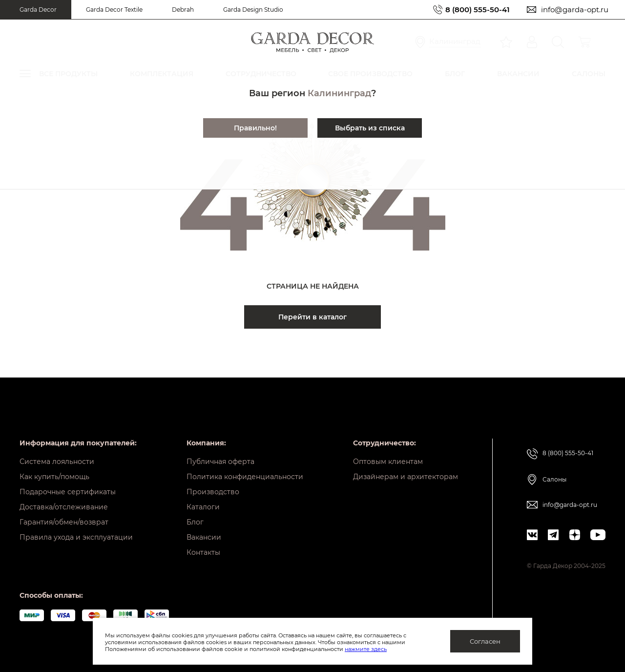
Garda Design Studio (253, 10)
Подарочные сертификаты (68, 492)
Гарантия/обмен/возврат (64, 522)
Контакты (203, 552)
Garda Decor (38, 10)
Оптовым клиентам (388, 462)
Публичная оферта (220, 462)
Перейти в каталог (312, 317)
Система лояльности (57, 462)
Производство (213, 492)
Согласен (485, 641)
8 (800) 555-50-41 (478, 10)
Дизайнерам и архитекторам (406, 477)
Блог (195, 522)
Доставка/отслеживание (64, 507)
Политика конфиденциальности (245, 477)
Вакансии (204, 537)
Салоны (554, 479)
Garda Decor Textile (114, 10)
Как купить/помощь (54, 477)
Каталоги (203, 507)
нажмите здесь (366, 649)
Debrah (183, 10)
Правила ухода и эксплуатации (76, 537)
